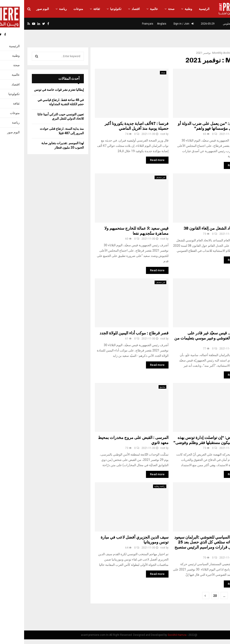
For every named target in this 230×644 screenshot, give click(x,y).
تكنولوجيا (92, 9)
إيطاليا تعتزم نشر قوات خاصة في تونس (35, 90)
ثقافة (73, 9)
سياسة (216, 282)
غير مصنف (214, 73)
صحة (147, 9)
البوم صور (18, 9)
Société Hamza (153, 635)
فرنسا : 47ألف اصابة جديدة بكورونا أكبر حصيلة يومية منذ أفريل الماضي (112, 126)
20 (191, 596)
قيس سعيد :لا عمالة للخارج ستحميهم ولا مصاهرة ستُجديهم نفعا (112, 231)
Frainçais (124, 24)
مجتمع (138, 387)
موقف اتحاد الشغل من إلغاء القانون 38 (191, 228)
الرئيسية (180, 9)
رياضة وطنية (136, 486)
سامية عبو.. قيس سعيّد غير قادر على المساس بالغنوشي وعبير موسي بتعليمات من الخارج (186, 338)
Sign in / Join (159, 24)
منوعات (54, 9)
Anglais (138, 24)
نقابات (216, 177)
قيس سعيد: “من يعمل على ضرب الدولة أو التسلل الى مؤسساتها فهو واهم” (188, 126)
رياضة (39, 9)
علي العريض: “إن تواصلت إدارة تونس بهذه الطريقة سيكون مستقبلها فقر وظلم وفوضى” (186, 440)
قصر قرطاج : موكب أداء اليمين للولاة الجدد (110, 333)
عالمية (130, 9)
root (139, 134)
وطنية (164, 9)
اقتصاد (112, 9)
